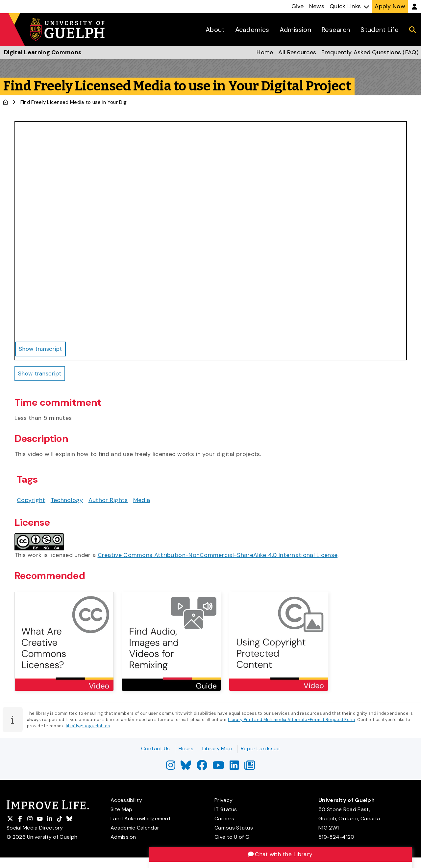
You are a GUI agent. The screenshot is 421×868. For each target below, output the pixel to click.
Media (142, 502)
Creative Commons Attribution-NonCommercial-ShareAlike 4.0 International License (218, 557)
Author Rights (108, 502)
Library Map (217, 748)
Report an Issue (260, 748)
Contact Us (155, 748)
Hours (186, 748)
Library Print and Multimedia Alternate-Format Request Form (291, 722)
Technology (67, 502)
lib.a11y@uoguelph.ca (88, 728)
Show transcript (41, 375)
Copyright (31, 502)
